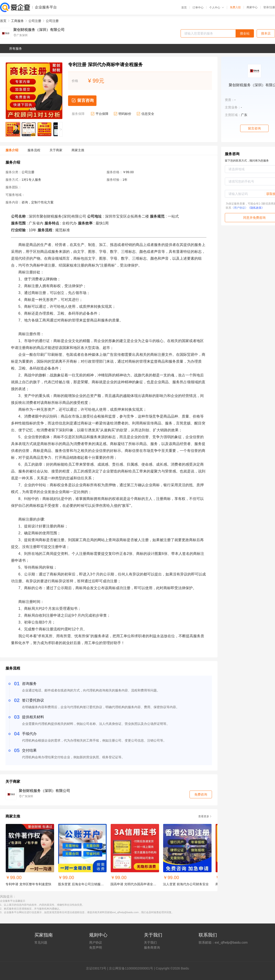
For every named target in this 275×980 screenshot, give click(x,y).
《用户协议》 (239, 208)
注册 (272, 7)
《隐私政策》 (256, 208)
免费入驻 (235, 7)
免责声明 (96, 948)
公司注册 (35, 21)
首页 (184, 8)
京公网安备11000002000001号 (131, 968)
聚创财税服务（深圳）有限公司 (39, 30)
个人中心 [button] (217, 8)
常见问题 (41, 942)
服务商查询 (152, 948)
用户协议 (96, 942)
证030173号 (98, 968)
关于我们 (150, 942)
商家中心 (252, 7)
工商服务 (17, 21)
